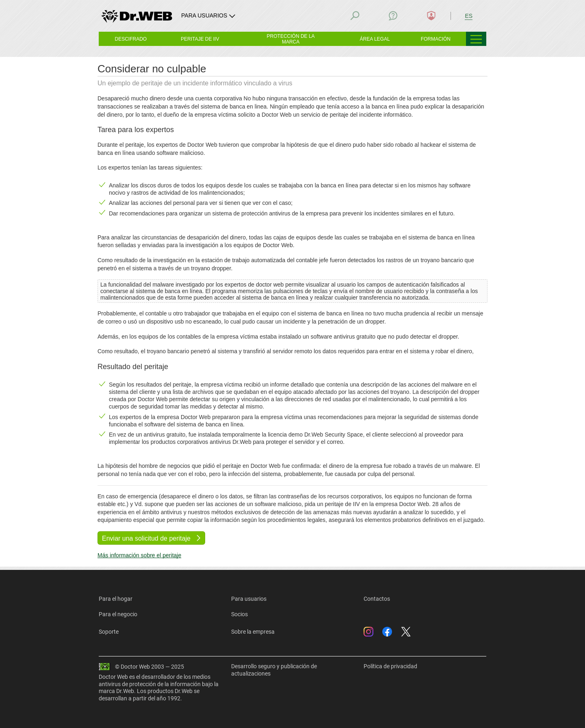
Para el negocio (118, 614)
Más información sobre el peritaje (139, 555)
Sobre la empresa (253, 632)
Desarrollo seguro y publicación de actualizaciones (274, 670)
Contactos (377, 599)
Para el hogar (116, 599)
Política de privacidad (390, 666)
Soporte (109, 632)
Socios (239, 614)
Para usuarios (249, 599)
